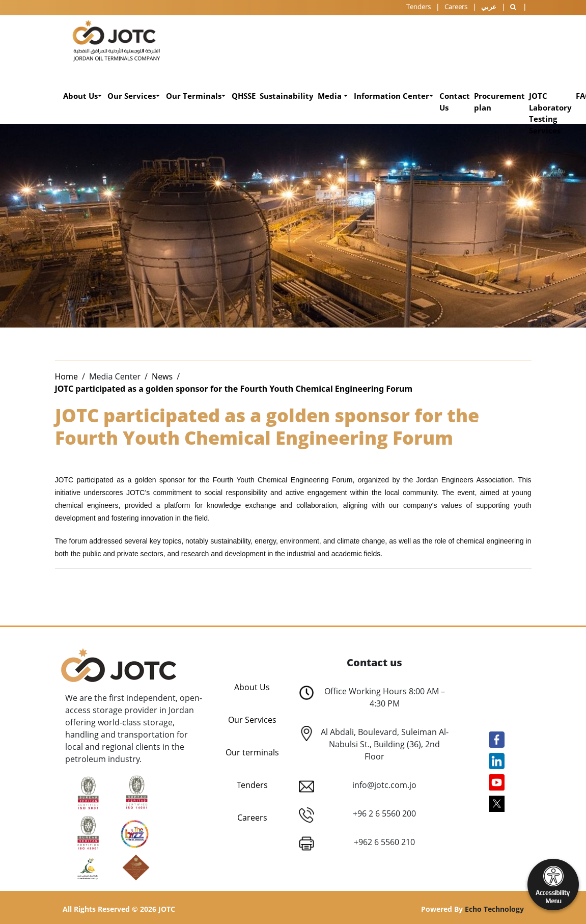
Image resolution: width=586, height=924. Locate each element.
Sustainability (287, 96)
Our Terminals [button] (194, 96)
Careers (456, 7)
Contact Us (455, 102)
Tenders (418, 7)
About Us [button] (80, 96)
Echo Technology (494, 909)
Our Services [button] (132, 96)
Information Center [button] (392, 96)
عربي (489, 7)
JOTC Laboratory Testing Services (550, 113)
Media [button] (331, 96)
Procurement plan (499, 102)
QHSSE (244, 96)
